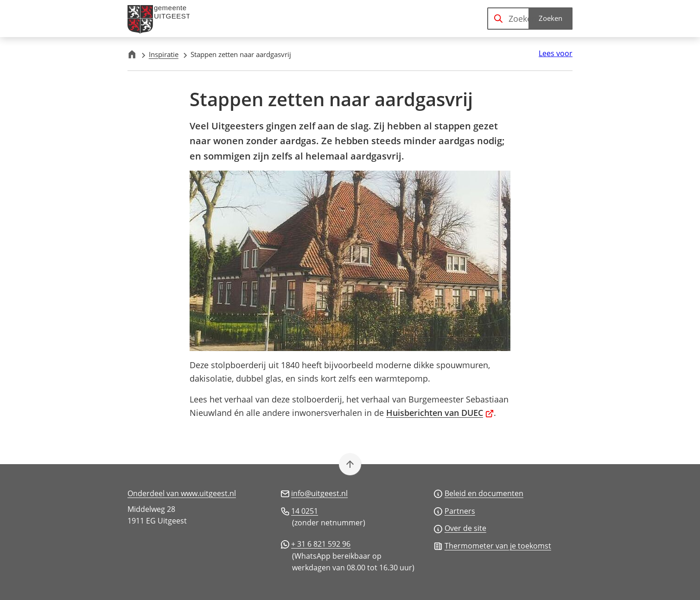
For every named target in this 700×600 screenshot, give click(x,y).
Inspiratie (164, 54)
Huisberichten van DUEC (440, 413)
